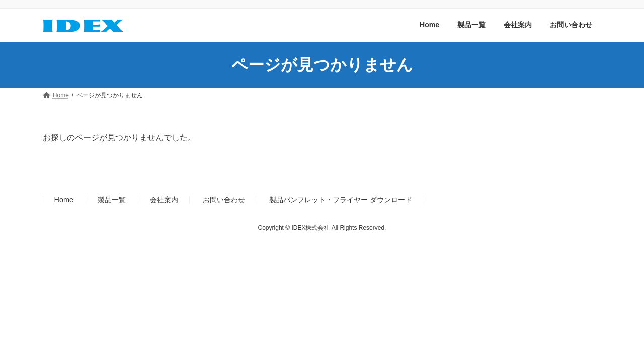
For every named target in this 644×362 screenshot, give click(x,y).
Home (64, 200)
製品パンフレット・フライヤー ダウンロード (341, 200)
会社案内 (164, 200)
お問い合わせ (224, 200)
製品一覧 (112, 200)
